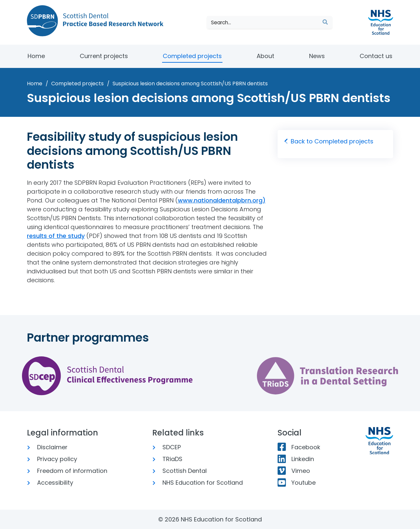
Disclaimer (50, 447)
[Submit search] (325, 22)
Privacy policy (54, 459)
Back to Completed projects (329, 141)
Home (36, 56)
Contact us (376, 56)
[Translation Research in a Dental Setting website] (327, 376)
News (317, 56)
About (265, 56)
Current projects (104, 56)
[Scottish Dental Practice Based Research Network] (98, 21)
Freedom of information (70, 471)
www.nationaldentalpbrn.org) (222, 200)
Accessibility (52, 483)
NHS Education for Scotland (200, 483)
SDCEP (169, 447)
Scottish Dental (182, 471)
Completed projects (192, 56)
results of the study (56, 236)
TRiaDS (170, 459)
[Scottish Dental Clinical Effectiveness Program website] (107, 376)
